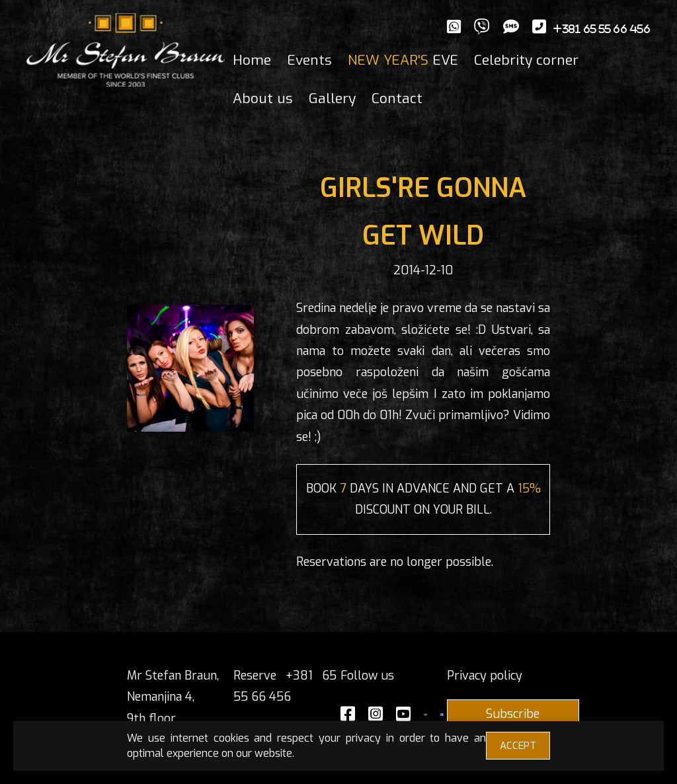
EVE (403, 60)
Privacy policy (485, 676)
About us (263, 98)
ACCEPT (518, 746)
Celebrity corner (526, 60)
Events (309, 60)
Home (252, 60)
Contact (397, 98)
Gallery (332, 98)
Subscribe (513, 714)
